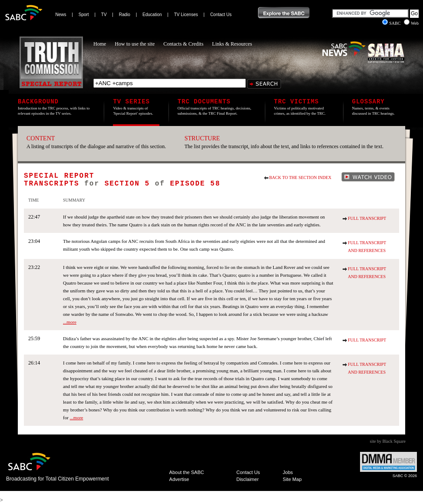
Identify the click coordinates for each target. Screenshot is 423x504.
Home (100, 44)
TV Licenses (186, 15)
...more (70, 322)
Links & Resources (232, 44)
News (61, 15)
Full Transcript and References (367, 247)
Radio (125, 15)
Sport (84, 15)
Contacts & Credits (183, 44)
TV (104, 15)
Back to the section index (300, 177)
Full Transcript (367, 218)
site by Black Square (388, 441)
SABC (392, 23)
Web (411, 23)
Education (152, 15)
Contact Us (221, 15)
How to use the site (135, 44)
